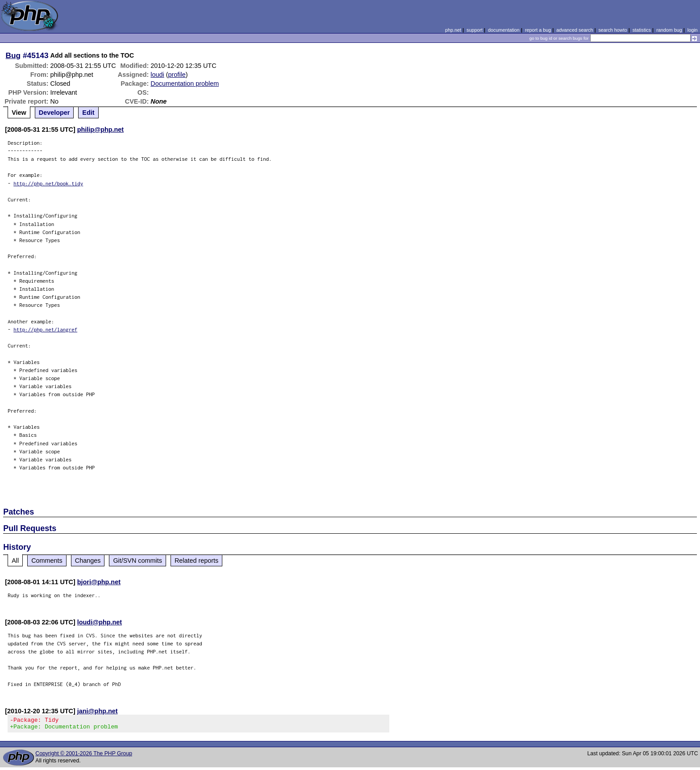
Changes (88, 561)
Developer (54, 113)
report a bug (538, 30)
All (15, 561)
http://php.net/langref (45, 329)
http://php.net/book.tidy (48, 183)
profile (177, 75)
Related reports (196, 561)
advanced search (575, 30)
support (475, 30)
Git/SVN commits (137, 561)
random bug (669, 30)
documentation (504, 30)
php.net (453, 30)
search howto (612, 30)
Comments (47, 561)
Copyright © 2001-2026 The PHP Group (84, 756)
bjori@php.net (99, 582)
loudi (157, 75)
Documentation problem (185, 84)
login (693, 30)
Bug (13, 55)
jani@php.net (98, 711)
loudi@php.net (100, 622)
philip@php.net (100, 130)
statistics (642, 30)
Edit (88, 113)
